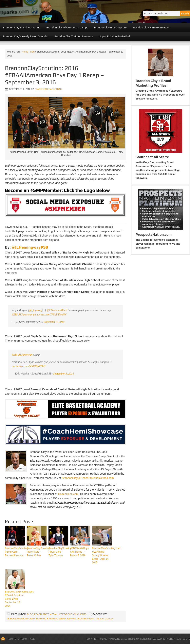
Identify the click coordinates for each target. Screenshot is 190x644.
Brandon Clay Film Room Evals (151, 27)
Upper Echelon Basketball (115, 36)
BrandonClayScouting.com (110, 27)
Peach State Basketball (48, 11)
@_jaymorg (36, 310)
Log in (186, 639)
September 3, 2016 (54, 322)
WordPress (174, 639)
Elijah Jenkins (67, 619)
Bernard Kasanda (46, 619)
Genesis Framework (152, 639)
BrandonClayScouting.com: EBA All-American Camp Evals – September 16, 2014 (15, 599)
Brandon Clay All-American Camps (67, 27)
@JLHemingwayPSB (30, 247)
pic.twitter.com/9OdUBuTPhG (29, 366)
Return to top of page (21, 639)
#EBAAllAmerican (22, 315)
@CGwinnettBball (57, 310)
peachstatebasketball (48, 89)
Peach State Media (45, 614)
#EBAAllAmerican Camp (21, 619)
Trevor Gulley (104, 619)
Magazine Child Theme (122, 639)
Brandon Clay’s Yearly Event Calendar (26, 36)
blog (30, 614)
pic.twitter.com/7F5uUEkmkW (50, 315)
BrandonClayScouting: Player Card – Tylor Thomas (58, 552)
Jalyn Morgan (85, 619)
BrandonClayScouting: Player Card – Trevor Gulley (37, 552)
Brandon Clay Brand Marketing (22, 27)
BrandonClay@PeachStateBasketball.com (88, 478)
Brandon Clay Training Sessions (74, 36)
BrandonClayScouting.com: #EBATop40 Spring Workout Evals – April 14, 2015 (102, 555)
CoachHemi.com (68, 494)
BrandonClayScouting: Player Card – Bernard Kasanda (15, 552)
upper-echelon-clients (72, 614)
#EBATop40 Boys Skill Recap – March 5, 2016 (79, 552)
